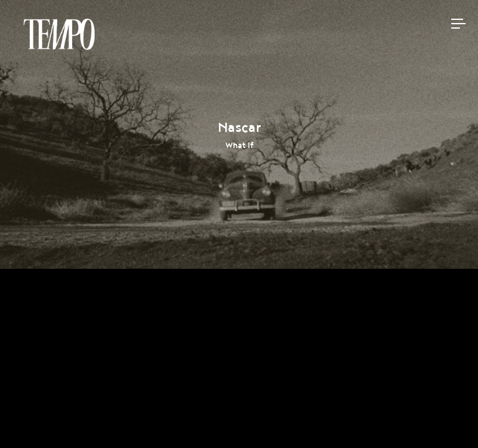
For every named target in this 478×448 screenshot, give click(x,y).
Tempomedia (59, 34)
